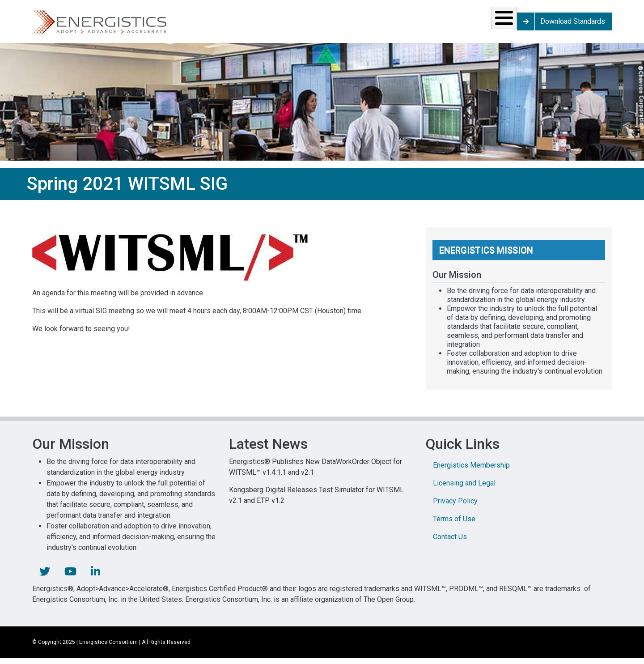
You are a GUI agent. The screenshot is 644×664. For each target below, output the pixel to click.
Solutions (185, 24)
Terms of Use (454, 525)
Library (443, 24)
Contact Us (450, 543)
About (499, 24)
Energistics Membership (471, 471)
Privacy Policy (455, 507)
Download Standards (574, 24)
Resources (321, 24)
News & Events (387, 24)
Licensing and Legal (464, 489)
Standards (252, 24)
